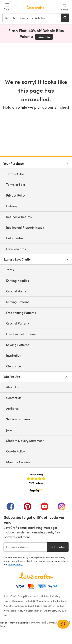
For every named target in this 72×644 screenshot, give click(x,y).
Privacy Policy (16, 195)
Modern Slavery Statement (25, 441)
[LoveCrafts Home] (36, 576)
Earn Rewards (16, 249)
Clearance (13, 366)
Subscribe (58, 547)
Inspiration (14, 355)
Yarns (10, 270)
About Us (12, 387)
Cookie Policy (15, 451)
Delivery (12, 206)
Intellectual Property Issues (25, 227)
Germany (52, 623)
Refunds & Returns (19, 217)
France (4, 626)
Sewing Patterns (18, 345)
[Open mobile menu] (7, 7)
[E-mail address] (25, 547)
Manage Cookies (18, 462)
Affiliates (12, 408)
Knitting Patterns (18, 302)
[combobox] (32, 18)
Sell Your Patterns (18, 419)
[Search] (65, 18)
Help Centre (14, 238)
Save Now (45, 37)
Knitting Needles (17, 281)
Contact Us (14, 398)
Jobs (9, 430)
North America (37, 623)
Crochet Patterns (18, 323)
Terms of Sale (16, 184)
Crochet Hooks (16, 291)
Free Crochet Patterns (21, 334)
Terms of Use (15, 174)
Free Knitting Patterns (21, 313)
